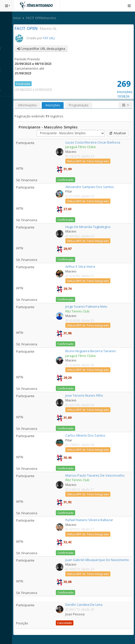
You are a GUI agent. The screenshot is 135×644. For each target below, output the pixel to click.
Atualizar (118, 133)
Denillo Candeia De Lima (85, 605)
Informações (29, 105)
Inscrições (55, 105)
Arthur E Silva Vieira (81, 266)
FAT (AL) (51, 38)
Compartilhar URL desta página (43, 49)
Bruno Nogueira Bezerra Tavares (92, 351)
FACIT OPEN (28, 28)
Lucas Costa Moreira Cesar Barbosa (94, 142)
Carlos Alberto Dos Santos (87, 435)
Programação (81, 105)
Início (19, 18)
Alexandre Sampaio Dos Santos (91, 187)
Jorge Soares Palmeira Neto (88, 306)
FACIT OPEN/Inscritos (43, 18)
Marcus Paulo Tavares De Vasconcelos (96, 475)
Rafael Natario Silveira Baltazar (91, 520)
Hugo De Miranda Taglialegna (89, 227)
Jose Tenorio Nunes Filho (85, 395)
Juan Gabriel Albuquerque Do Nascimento (98, 560)
